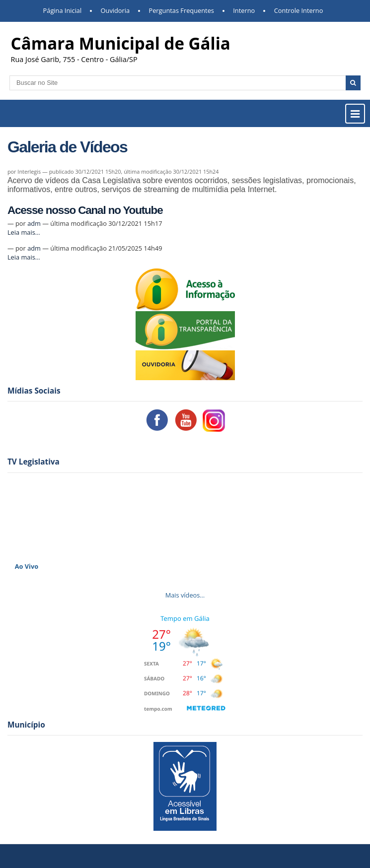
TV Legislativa (34, 462)
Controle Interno (299, 10)
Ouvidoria (115, 10)
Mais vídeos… (185, 595)
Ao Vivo (27, 566)
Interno (244, 10)
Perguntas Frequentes (181, 10)
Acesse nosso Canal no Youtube (85, 210)
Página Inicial (63, 10)
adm (34, 223)
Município (26, 725)
